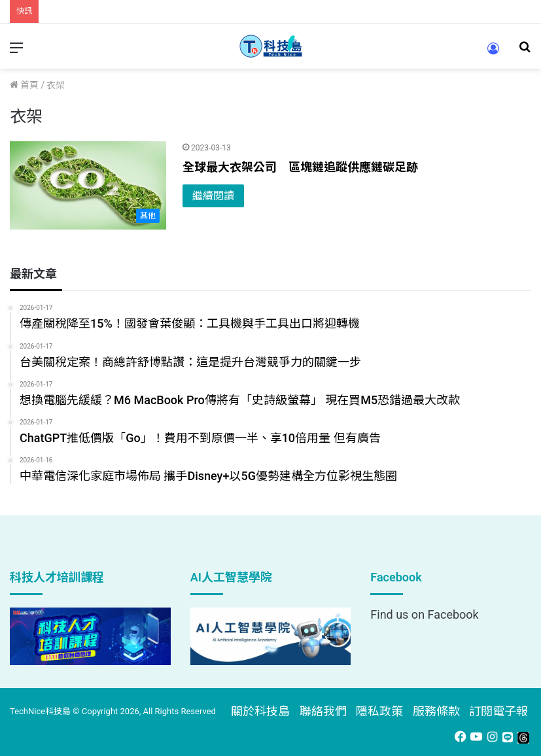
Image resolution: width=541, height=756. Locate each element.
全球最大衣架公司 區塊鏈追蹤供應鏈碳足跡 (300, 167)
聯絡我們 (323, 711)
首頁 (24, 85)
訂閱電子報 (498, 711)
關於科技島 (260, 711)
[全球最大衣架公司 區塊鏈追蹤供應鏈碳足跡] (88, 185)
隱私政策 (379, 711)
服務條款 (436, 711)
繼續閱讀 (213, 196)
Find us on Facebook (424, 614)
